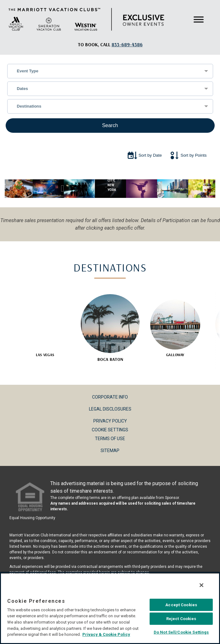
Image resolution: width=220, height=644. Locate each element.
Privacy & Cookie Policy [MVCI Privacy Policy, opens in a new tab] (106, 634)
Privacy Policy (110, 421)
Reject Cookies (181, 619)
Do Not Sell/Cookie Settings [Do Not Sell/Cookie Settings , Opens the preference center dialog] (181, 632)
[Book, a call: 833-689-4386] (127, 45)
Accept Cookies (181, 605)
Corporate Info (110, 397)
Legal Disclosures (110, 409)
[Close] (201, 585)
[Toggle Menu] (199, 19)
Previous (63, 188)
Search (110, 125)
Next (157, 188)
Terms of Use (110, 439)
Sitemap (110, 451)
